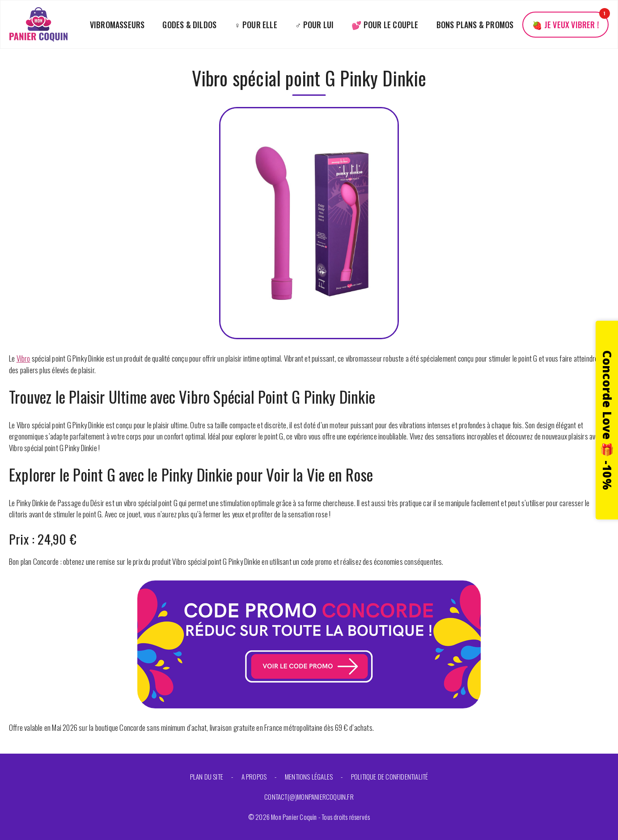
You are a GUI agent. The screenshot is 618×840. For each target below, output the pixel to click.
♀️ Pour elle (256, 25)
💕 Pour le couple (385, 25)
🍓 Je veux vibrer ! (565, 25)
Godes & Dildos (189, 25)
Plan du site (207, 776)
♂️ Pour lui (315, 25)
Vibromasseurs (117, 25)
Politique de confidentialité (390, 776)
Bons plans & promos (475, 25)
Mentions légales (309, 776)
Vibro (23, 358)
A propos (254, 776)
